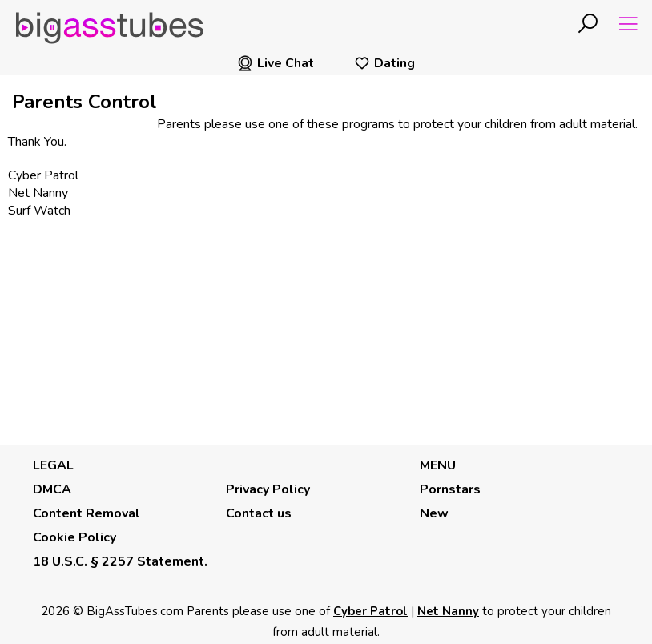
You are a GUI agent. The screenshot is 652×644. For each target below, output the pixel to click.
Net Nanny (38, 193)
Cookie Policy (74, 537)
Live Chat (276, 63)
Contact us (259, 513)
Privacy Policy (268, 489)
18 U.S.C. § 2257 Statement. (120, 561)
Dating (384, 63)
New (434, 513)
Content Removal (87, 513)
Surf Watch (39, 211)
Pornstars (450, 489)
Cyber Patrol (43, 175)
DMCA (52, 489)
